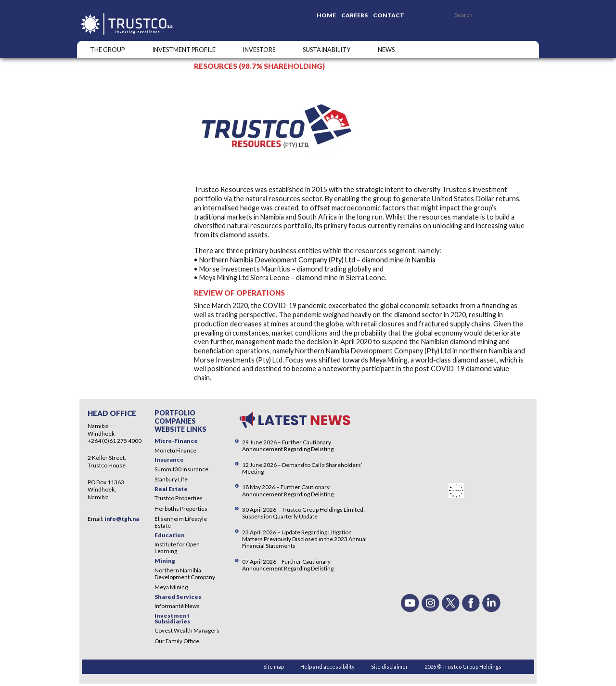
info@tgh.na (122, 519)
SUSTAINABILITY (327, 50)
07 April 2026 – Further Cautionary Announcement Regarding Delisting (288, 565)
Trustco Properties (179, 498)
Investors (259, 50)
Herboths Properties (181, 509)
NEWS (386, 50)
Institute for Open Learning (177, 548)
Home (326, 15)
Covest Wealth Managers (187, 630)
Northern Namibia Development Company (185, 574)
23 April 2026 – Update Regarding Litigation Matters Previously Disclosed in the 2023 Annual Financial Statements (304, 539)
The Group (107, 50)
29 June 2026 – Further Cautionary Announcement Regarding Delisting (288, 446)
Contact (389, 15)
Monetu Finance (175, 450)
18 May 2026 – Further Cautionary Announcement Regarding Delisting (288, 490)
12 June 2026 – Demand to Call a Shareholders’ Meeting (302, 468)
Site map (274, 667)
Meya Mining (171, 587)
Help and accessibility (327, 667)
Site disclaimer (390, 667)
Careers (354, 15)
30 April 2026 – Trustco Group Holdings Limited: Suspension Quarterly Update (303, 513)
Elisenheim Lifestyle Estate (181, 522)
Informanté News (177, 606)
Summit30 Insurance (181, 469)
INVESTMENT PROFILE (184, 50)
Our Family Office (177, 641)
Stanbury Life (171, 479)
